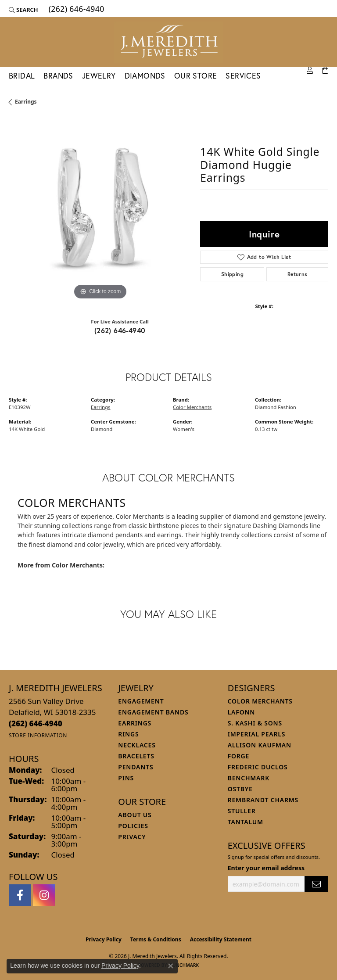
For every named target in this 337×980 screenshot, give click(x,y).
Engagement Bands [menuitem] (153, 712)
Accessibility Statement (221, 939)
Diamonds (145, 76)
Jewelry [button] (99, 76)
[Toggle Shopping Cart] (325, 71)
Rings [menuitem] (128, 734)
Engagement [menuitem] (141, 701)
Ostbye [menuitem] (240, 789)
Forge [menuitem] (239, 756)
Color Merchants (192, 407)
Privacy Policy (104, 939)
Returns (298, 274)
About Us (135, 815)
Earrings (26, 102)
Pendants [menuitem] (136, 767)
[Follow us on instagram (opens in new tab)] (44, 895)
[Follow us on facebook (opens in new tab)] (20, 895)
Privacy (132, 837)
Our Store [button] (196, 76)
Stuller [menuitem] (242, 811)
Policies (133, 826)
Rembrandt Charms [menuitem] (263, 800)
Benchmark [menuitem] (249, 778)
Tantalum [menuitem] (246, 822)
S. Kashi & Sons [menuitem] (255, 723)
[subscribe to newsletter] (316, 884)
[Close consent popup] (171, 966)
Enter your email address (266, 868)
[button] (23, 10)
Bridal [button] (22, 76)
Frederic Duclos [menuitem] (258, 767)
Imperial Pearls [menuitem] (257, 734)
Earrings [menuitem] (135, 723)
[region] (100, 211)
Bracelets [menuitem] (136, 756)
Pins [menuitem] (126, 778)
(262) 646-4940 (120, 330)
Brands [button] (58, 76)
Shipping (232, 274)
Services (243, 76)
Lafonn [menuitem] (242, 712)
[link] (76, 10)
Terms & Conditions (156, 939)
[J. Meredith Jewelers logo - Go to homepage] (168, 42)
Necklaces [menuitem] (137, 745)
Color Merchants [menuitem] (260, 701)
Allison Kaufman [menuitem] (260, 745)
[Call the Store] (36, 723)
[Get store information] (38, 735)
